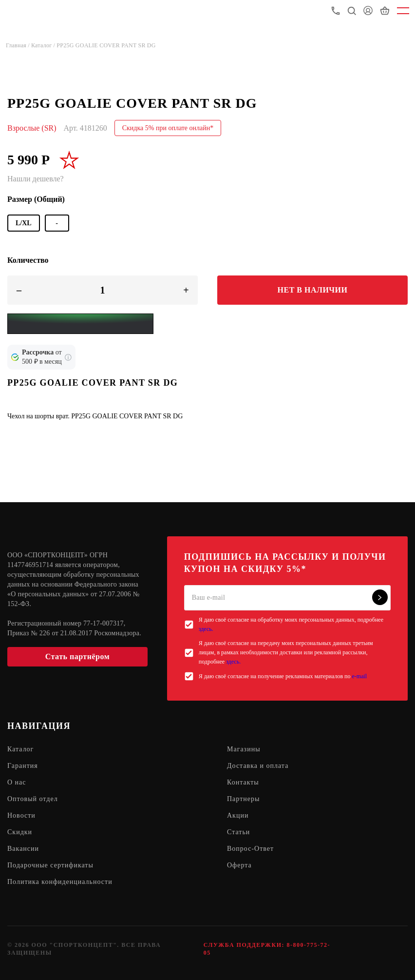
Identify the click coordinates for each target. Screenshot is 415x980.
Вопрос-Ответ (250, 849)
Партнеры (243, 799)
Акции (238, 815)
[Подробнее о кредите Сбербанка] (68, 357)
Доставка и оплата (258, 766)
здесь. (206, 629)
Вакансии (23, 849)
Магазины (244, 749)
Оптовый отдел (33, 799)
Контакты (243, 782)
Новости (21, 815)
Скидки (20, 832)
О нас (17, 782)
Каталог (20, 749)
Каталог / (44, 45)
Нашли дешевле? (36, 179)
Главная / (19, 45)
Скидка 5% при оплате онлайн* (168, 128)
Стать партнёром (77, 657)
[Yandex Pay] (80, 324)
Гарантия (23, 766)
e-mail (359, 676)
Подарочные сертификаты (50, 865)
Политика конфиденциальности (60, 882)
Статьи (238, 832)
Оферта (239, 865)
